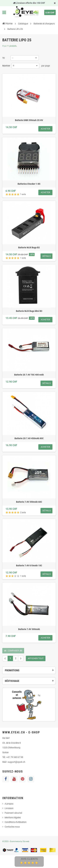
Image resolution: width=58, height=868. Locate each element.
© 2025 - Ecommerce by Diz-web (16, 841)
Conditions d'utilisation (16, 822)
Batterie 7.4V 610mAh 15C (29, 566)
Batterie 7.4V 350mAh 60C (29, 502)
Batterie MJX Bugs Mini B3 (29, 311)
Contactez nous (12, 827)
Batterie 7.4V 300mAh (29, 629)
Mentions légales (13, 818)
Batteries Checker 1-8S (29, 184)
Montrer (6, 66)
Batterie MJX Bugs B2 (29, 248)
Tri (3, 58)
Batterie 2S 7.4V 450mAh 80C (29, 438)
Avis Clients (29, 859)
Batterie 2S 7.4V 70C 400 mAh (29, 375)
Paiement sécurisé (13, 813)
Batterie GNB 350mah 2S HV (29, 120)
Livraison (9, 808)
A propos (9, 804)
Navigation (4, 12)
